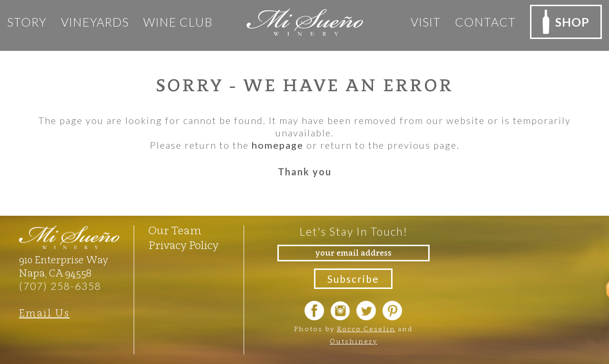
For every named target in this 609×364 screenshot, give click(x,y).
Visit (426, 22)
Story (27, 22)
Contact (485, 22)
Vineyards (95, 22)
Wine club (178, 22)
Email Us (44, 313)
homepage (278, 145)
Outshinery (354, 341)
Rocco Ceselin (366, 329)
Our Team (175, 230)
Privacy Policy (183, 245)
